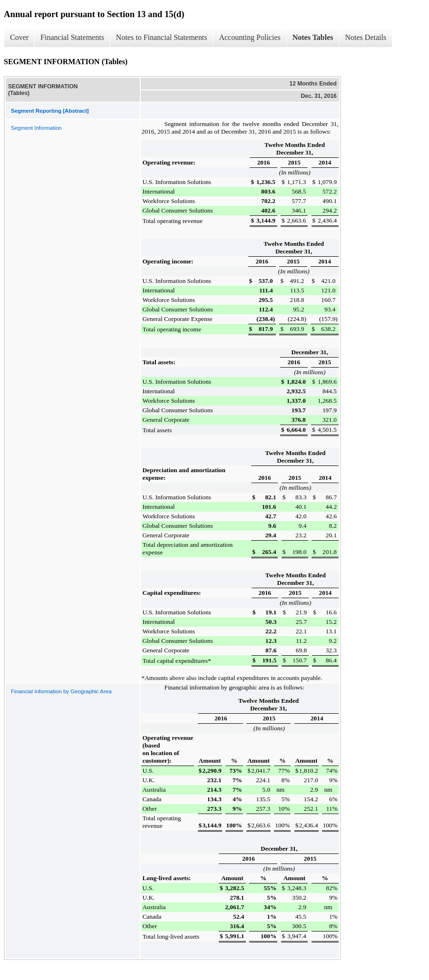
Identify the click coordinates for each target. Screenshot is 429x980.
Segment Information (36, 128)
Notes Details (366, 37)
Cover (19, 37)
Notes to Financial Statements (162, 37)
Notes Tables (313, 37)
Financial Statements (72, 37)
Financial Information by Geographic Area (61, 691)
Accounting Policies (249, 37)
